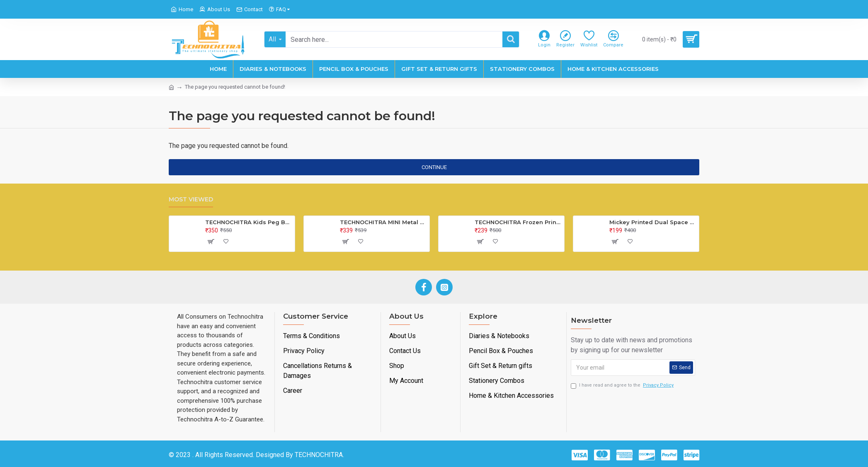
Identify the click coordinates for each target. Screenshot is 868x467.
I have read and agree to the (623, 386)
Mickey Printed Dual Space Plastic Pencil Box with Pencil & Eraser (653, 222)
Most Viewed (191, 200)
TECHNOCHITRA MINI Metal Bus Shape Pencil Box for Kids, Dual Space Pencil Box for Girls (383, 222)
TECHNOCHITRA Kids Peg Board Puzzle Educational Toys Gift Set (249, 222)
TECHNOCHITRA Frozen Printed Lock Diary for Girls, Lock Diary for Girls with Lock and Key (518, 222)
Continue (434, 167)
